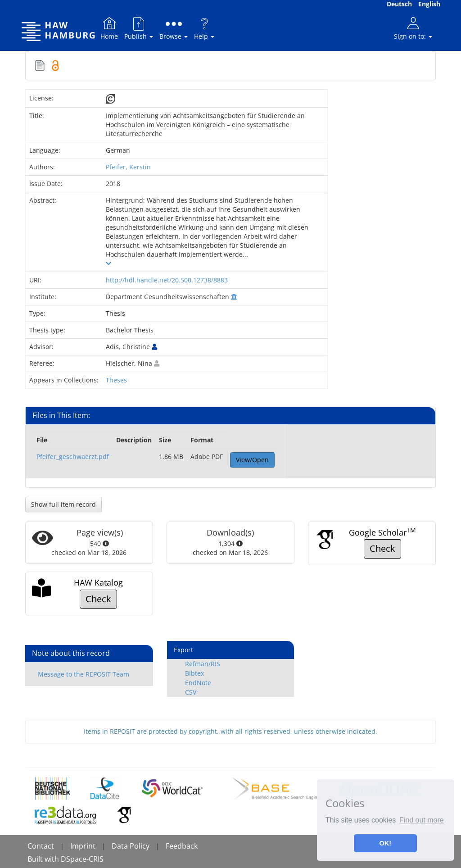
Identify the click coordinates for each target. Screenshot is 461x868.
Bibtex (194, 673)
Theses (116, 380)
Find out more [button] (422, 820)
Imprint (83, 846)
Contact (41, 846)
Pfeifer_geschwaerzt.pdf (73, 457)
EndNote (198, 683)
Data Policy (131, 846)
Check (382, 548)
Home (109, 28)
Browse (174, 28)
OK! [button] (385, 843)
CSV (191, 692)
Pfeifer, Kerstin (128, 167)
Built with (44, 859)
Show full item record (63, 504)
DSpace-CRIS (82, 859)
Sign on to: (413, 28)
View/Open (252, 460)
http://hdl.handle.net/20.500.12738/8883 (167, 280)
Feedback (182, 846)
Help (204, 28)
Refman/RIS (203, 664)
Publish (139, 28)
